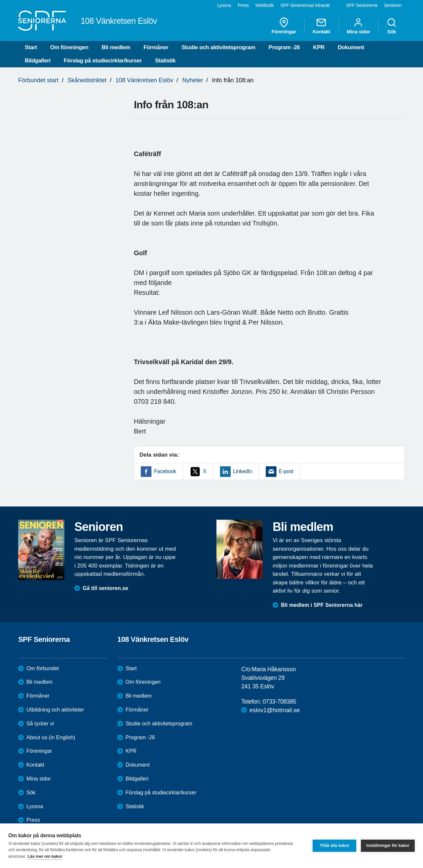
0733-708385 (279, 702)
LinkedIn (242, 471)
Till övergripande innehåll (0, 0)
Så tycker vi (40, 724)
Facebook (165, 471)
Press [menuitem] (243, 5)
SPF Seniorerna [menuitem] (362, 5)
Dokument (351, 47)
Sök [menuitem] (392, 26)
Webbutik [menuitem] (265, 5)
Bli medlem (116, 47)
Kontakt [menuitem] (321, 26)
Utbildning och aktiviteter (55, 710)
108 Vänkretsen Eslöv (144, 80)
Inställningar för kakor (388, 846)
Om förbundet (43, 668)
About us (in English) (51, 737)
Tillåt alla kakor (334, 846)
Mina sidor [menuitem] (358, 26)
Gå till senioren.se (105, 588)
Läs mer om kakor (45, 856)
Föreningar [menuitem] (284, 26)
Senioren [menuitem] (393, 5)
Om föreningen (69, 47)
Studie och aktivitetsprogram (218, 47)
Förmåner (156, 47)
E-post (286, 471)
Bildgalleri (38, 61)
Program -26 (284, 47)
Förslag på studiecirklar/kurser (103, 61)
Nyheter (192, 80)
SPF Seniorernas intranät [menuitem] (305, 5)
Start (31, 47)
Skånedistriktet (87, 80)
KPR (319, 47)
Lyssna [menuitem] (224, 5)
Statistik (165, 61)
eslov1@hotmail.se (275, 710)
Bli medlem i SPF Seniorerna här (322, 605)
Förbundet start (38, 80)
